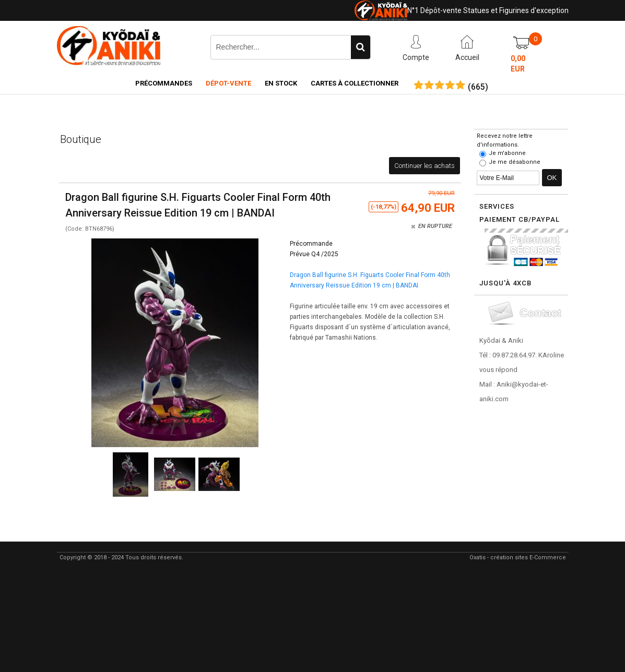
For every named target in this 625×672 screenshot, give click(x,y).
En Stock (281, 83)
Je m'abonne (507, 153)
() (478, 87)
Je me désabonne (515, 162)
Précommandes (164, 83)
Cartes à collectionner (355, 83)
